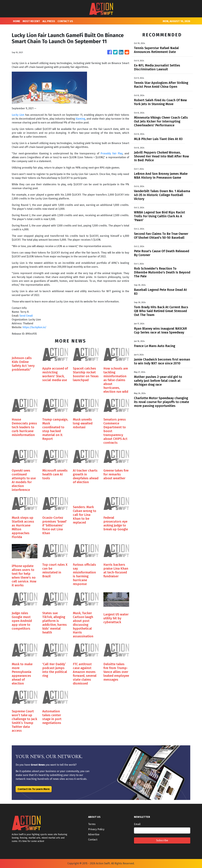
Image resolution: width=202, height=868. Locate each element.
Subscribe (162, 840)
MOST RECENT (31, 21)
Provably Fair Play (112, 153)
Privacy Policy (96, 829)
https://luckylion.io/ (34, 327)
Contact (93, 840)
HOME (17, 21)
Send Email (26, 316)
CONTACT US (65, 21)
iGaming (80, 119)
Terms (92, 824)
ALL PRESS (49, 21)
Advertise (94, 834)
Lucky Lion (18, 115)
